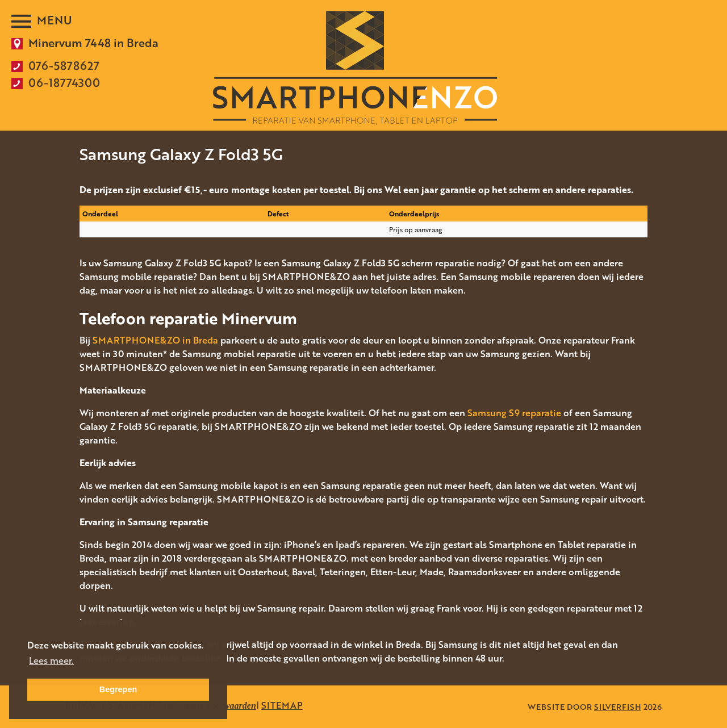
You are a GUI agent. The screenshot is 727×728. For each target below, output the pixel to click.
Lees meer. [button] (51, 660)
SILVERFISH (618, 707)
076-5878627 (64, 65)
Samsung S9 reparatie (514, 413)
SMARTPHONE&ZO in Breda (155, 340)
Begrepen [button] (118, 689)
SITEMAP (282, 705)
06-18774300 (64, 82)
